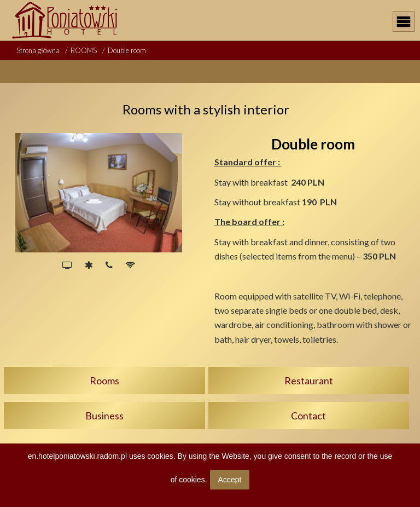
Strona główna (38, 50)
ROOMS (84, 50)
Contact (308, 416)
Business (104, 416)
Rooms (104, 381)
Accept (230, 480)
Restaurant (309, 381)
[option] (99, 193)
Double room (127, 50)
